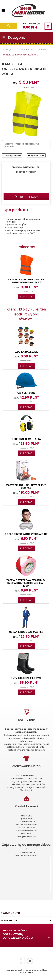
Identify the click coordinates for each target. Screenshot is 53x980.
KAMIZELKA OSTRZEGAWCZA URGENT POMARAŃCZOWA (26, 281)
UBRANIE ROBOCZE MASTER (26, 632)
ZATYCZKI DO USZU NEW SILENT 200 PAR (26, 487)
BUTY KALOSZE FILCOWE (26, 678)
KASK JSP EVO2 (26, 393)
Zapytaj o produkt (12, 155)
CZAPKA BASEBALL (26, 352)
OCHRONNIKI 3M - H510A (26, 439)
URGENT (32, 172)
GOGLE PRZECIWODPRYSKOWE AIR (26, 534)
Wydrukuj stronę (36, 155)
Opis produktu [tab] (16, 210)
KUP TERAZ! (26, 197)
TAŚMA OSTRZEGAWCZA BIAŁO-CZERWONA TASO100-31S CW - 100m (26, 583)
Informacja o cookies (15, 970)
